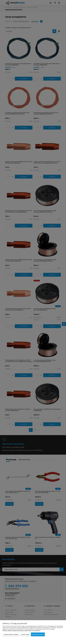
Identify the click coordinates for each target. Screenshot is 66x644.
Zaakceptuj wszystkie (38, 634)
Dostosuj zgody (25, 634)
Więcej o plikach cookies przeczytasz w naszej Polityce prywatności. (21, 630)
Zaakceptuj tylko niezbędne (11, 634)
